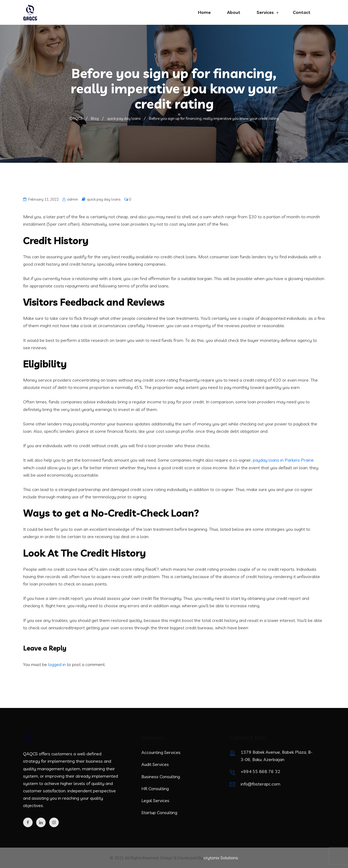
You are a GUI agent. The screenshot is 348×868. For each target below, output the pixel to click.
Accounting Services (161, 752)
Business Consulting (161, 777)
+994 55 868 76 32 (260, 771)
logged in (57, 664)
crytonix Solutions (221, 858)
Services (265, 12)
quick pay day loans (104, 199)
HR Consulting (155, 789)
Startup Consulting (159, 812)
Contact (302, 12)
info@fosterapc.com (260, 784)
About (234, 12)
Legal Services (155, 800)
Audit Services (155, 764)
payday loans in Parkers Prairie (283, 460)
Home (204, 12)
